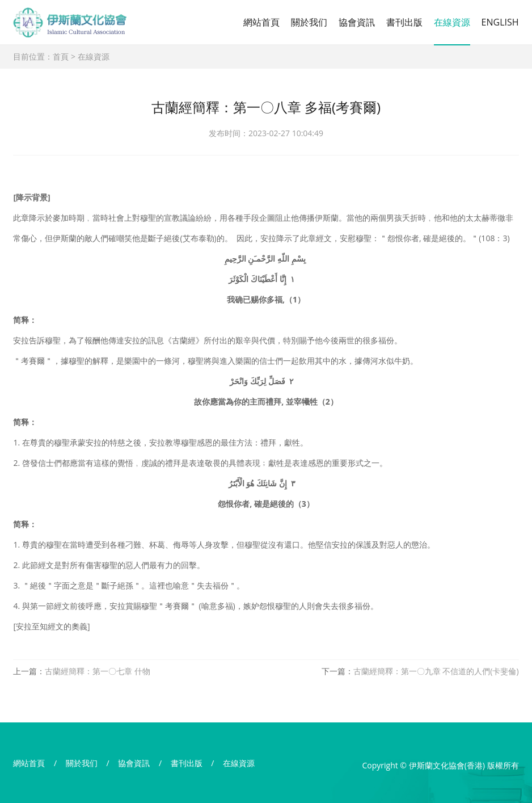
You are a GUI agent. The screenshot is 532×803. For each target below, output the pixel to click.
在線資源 (452, 22)
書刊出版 (404, 22)
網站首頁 (261, 22)
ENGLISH (500, 22)
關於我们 (309, 22)
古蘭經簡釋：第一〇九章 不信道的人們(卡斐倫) (436, 671)
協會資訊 (357, 22)
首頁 (61, 56)
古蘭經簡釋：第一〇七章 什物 (98, 671)
